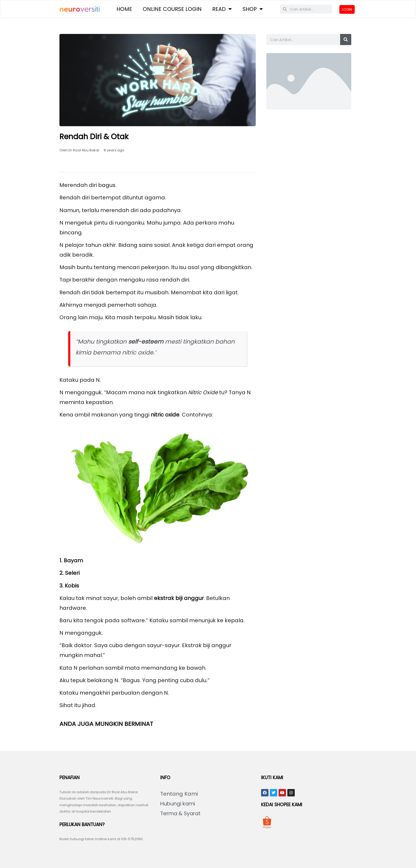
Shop (253, 10)
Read (222, 10)
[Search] (346, 41)
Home (124, 10)
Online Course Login (172, 10)
